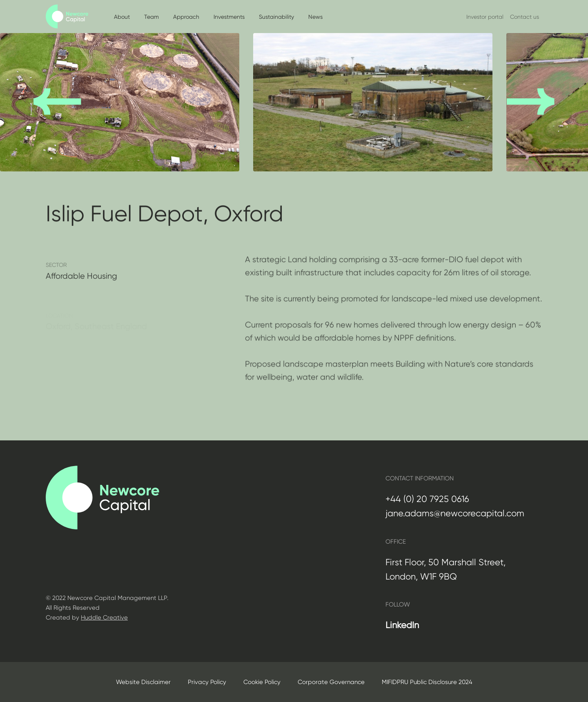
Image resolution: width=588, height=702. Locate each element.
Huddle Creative (104, 618)
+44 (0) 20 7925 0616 (427, 499)
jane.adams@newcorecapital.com (455, 513)
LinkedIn (402, 625)
